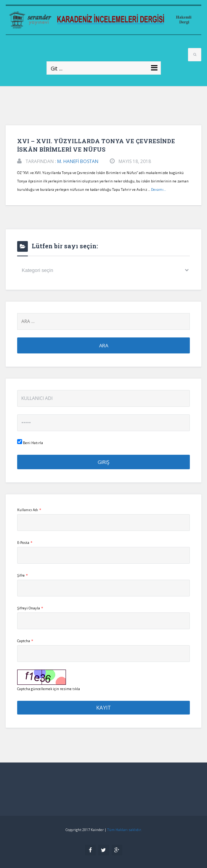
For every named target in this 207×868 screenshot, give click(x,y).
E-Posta (25, 543)
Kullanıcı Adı (29, 510)
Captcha (25, 641)
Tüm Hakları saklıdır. (124, 830)
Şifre (22, 575)
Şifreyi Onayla (30, 608)
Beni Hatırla (30, 442)
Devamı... (158, 189)
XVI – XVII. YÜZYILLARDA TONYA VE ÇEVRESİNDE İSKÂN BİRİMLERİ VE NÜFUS (96, 145)
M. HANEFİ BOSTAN (78, 161)
